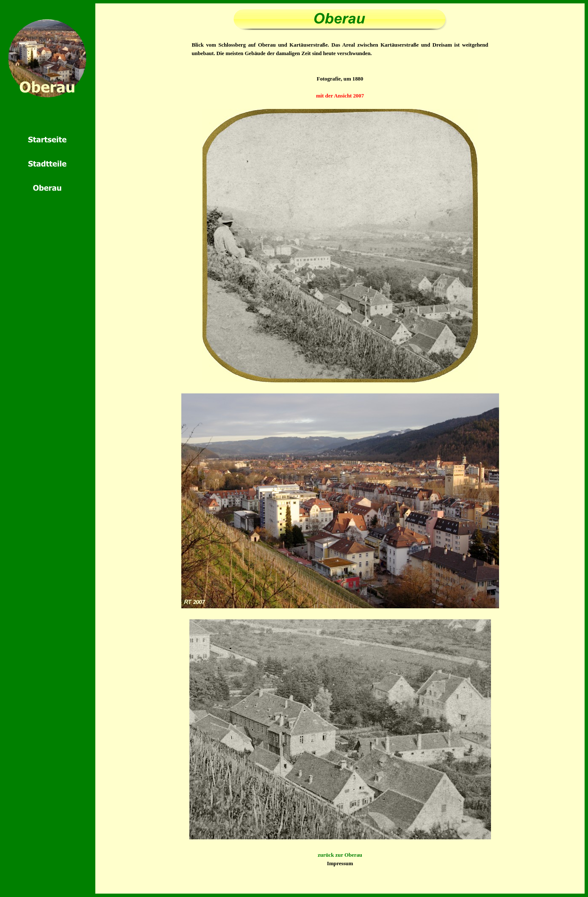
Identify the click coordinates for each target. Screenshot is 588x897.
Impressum (340, 864)
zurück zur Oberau (340, 855)
